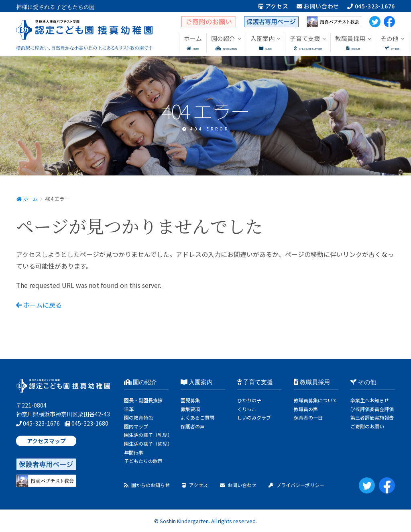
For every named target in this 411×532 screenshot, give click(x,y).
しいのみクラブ (254, 417)
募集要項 (190, 409)
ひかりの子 (249, 400)
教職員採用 (312, 382)
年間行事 (134, 452)
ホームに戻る (39, 305)
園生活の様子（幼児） (148, 443)
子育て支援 (255, 382)
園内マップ (136, 426)
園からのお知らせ (147, 485)
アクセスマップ (46, 441)
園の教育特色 (138, 417)
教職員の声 (306, 409)
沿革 (129, 409)
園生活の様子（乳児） (148, 435)
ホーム (27, 199)
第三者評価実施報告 (372, 417)
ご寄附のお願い (367, 426)
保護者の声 (193, 426)
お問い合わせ (318, 6)
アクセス (273, 6)
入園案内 (197, 382)
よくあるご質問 (197, 417)
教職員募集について (315, 400)
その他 (363, 382)
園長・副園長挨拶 (143, 400)
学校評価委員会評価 (372, 409)
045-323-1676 (371, 6)
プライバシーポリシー (296, 485)
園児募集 (190, 400)
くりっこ (247, 409)
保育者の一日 (308, 417)
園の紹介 (141, 382)
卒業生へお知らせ (370, 400)
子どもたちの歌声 (143, 461)
